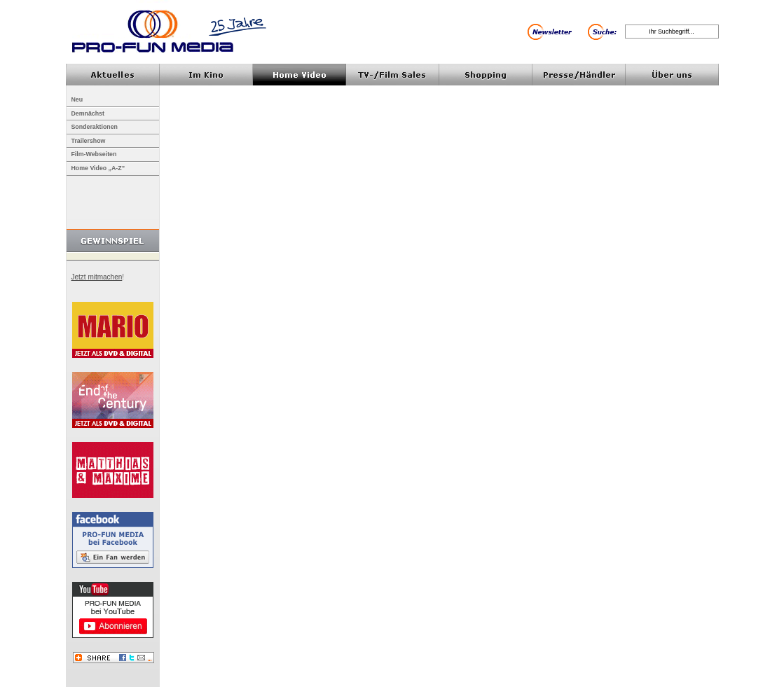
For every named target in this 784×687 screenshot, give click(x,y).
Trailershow (89, 141)
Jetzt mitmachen (97, 277)
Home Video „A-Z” (98, 168)
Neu (77, 99)
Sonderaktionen (95, 127)
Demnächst (88, 113)
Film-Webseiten (94, 154)
